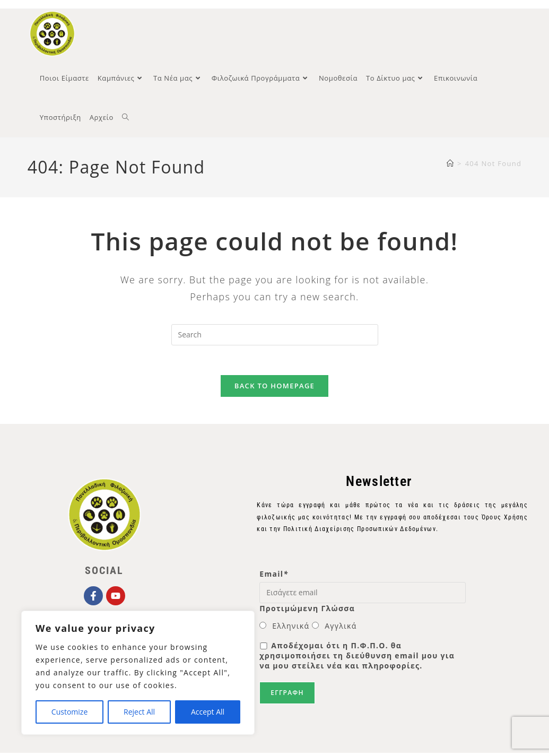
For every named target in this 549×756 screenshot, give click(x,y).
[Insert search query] (275, 336)
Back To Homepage (274, 389)
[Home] (450, 164)
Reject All (139, 712)
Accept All (208, 712)
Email (274, 577)
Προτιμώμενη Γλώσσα (307, 611)
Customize (69, 712)
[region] (138, 673)
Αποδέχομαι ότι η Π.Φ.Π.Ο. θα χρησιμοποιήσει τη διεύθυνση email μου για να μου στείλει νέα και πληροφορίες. (357, 659)
